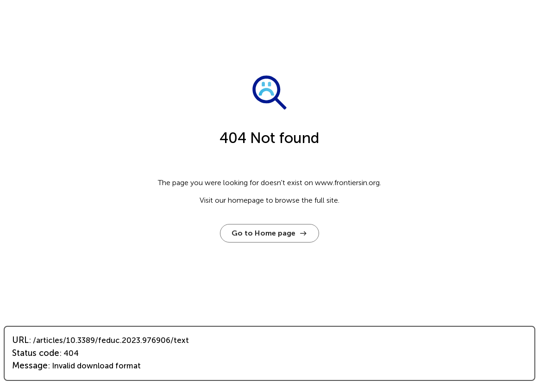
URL (20, 340)
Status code (36, 353)
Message (30, 366)
